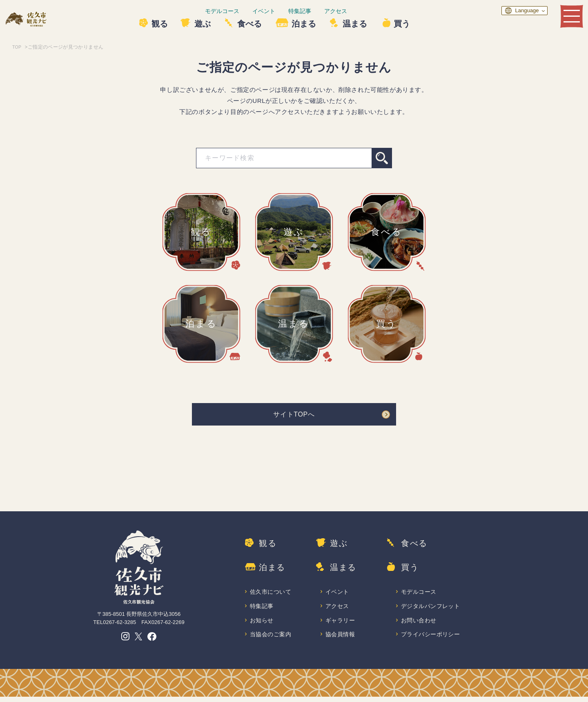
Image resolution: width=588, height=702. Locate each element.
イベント (283, 11)
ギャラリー (341, 625)
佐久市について (271, 596)
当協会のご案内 (271, 639)
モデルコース (241, 11)
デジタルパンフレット (432, 610)
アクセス (355, 11)
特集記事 (319, 11)
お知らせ (262, 625)
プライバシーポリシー (432, 639)
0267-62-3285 (119, 625)
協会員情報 (341, 639)
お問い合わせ (419, 625)
